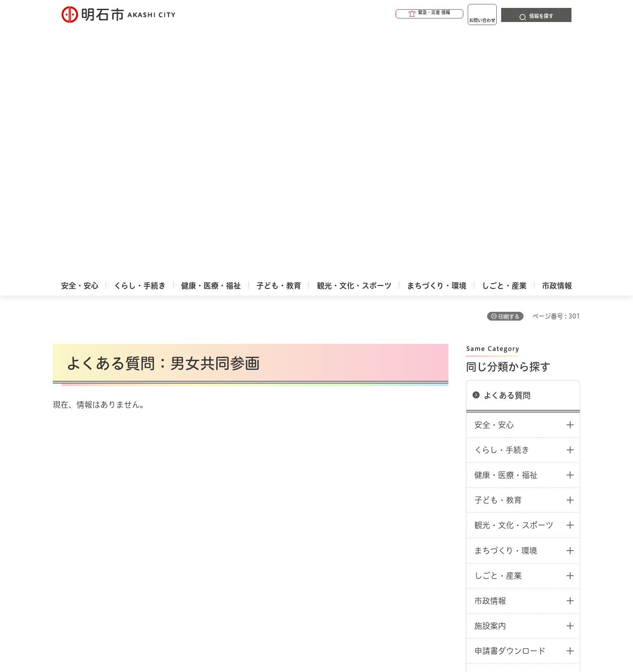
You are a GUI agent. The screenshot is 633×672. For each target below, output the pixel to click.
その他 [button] (486, 421)
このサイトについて (125, 495)
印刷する (509, 62)
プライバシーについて (372, 495)
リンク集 (458, 495)
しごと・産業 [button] (498, 321)
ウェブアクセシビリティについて (247, 495)
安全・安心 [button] (494, 170)
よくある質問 (507, 141)
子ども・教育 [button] (498, 245)
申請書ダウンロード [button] (510, 396)
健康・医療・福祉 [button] (506, 220)
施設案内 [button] (490, 371)
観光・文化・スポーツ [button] (514, 270)
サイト (521, 495)
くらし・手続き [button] (502, 195)
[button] (396, 14)
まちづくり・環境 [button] (506, 296)
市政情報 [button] (490, 346)
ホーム (62, 464)
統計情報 (343, 628)
